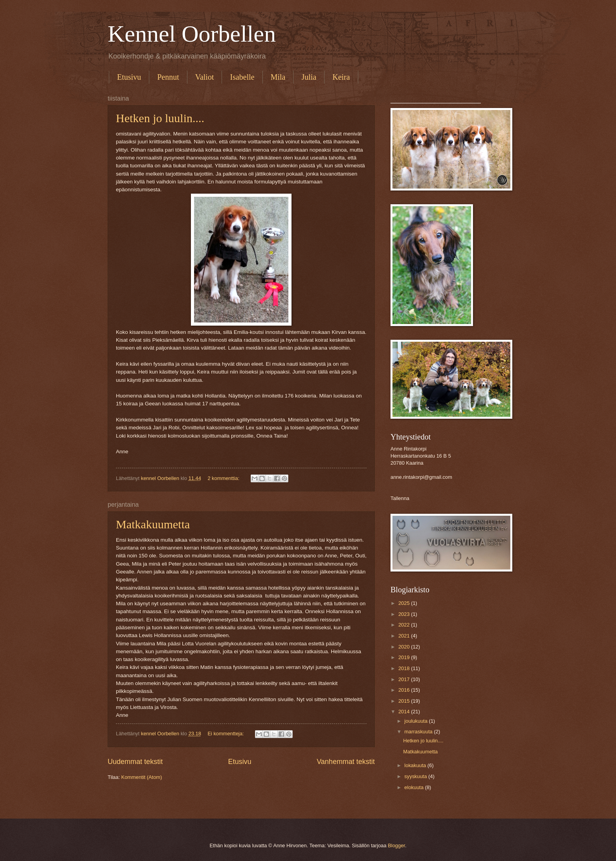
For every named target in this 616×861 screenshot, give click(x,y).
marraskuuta (419, 732)
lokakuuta (416, 765)
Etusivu (129, 77)
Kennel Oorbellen (192, 34)
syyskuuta (416, 776)
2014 (405, 712)
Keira (341, 77)
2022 (405, 625)
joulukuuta (416, 721)
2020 (405, 647)
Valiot (205, 77)
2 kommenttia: (224, 478)
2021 (405, 636)
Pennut (168, 77)
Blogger (396, 845)
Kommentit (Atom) (142, 777)
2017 (405, 679)
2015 (405, 701)
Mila (278, 77)
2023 (405, 614)
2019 (405, 657)
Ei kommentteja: (226, 734)
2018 (405, 668)
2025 (405, 603)
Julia (309, 77)
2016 (405, 690)
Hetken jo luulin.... (160, 118)
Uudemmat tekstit (135, 762)
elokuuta (414, 787)
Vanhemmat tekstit (346, 762)
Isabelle (242, 77)
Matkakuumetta (153, 524)
